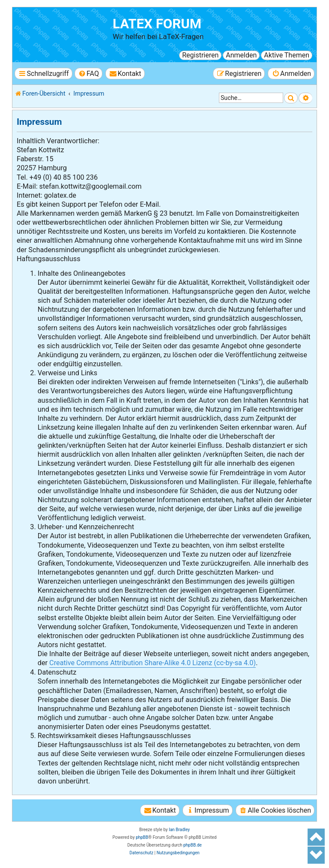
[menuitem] (88, 74)
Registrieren (200, 55)
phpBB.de (193, 845)
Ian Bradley (179, 830)
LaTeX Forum (157, 24)
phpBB (142, 837)
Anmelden (241, 55)
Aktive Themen (287, 55)
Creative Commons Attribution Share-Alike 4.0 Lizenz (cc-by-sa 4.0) (153, 663)
